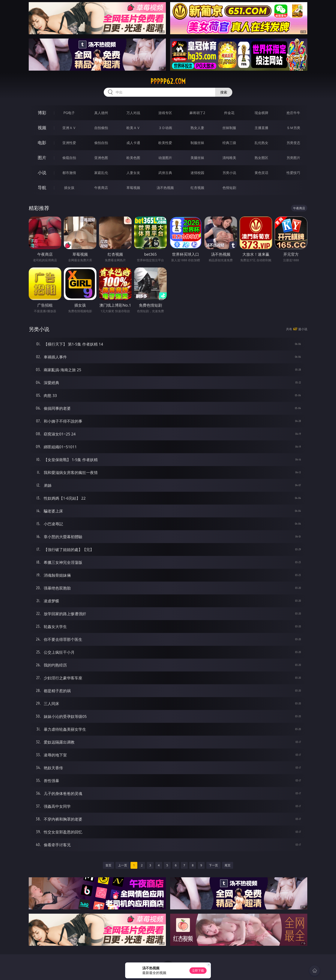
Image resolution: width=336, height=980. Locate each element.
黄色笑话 (261, 173)
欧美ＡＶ (133, 128)
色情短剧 (229, 188)
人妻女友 (133, 173)
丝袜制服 (229, 128)
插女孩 (69, 188)
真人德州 (101, 113)
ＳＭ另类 (293, 128)
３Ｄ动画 (165, 128)
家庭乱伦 (101, 173)
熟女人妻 (197, 128)
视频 (42, 128)
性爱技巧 (293, 173)
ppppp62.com (168, 81)
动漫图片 (165, 158)
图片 (42, 158)
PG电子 (69, 113)
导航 (42, 188)
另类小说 (229, 173)
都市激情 (69, 173)
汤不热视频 (165, 188)
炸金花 (229, 113)
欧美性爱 (165, 143)
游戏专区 (165, 113)
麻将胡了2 (197, 113)
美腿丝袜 (197, 158)
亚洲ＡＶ (69, 128)
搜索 (224, 92)
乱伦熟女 (261, 143)
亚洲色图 (101, 158)
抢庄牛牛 (293, 113)
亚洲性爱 (69, 143)
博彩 (42, 113)
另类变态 (293, 143)
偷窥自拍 (69, 158)
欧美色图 (133, 158)
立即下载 (198, 970)
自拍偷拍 (101, 128)
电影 (42, 143)
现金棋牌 (261, 113)
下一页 (213, 865)
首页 (108, 865)
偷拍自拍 (101, 143)
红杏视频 (197, 188)
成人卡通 (133, 143)
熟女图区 (261, 158)
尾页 (228, 865)
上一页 (123, 865)
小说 (42, 173)
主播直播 (261, 128)
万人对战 (133, 113)
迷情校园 (197, 173)
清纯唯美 (229, 158)
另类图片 (293, 158)
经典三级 (229, 143)
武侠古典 (165, 173)
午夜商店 (101, 188)
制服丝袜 (197, 143)
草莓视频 (133, 188)
